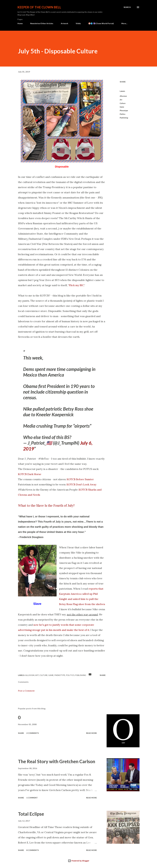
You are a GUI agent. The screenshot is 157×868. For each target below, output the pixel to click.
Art (121, 100)
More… (124, 23)
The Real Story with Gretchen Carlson (57, 761)
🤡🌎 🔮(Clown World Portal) (101, 23)
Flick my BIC (76, 285)
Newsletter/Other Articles (42, 23)
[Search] (127, 7)
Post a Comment (26, 691)
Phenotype (124, 110)
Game (122, 107)
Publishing (124, 118)
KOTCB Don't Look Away (82, 484)
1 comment (32, 798)
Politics (123, 114)
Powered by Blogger (79, 861)
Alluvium (123, 96)
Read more (91, 733)
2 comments (33, 733)
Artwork (64, 23)
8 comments (33, 850)
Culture (123, 103)
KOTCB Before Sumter (80, 479)
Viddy (78, 23)
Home (20, 23)
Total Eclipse (31, 814)
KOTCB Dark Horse (30, 474)
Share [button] (123, 82)
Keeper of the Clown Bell (39, 7)
